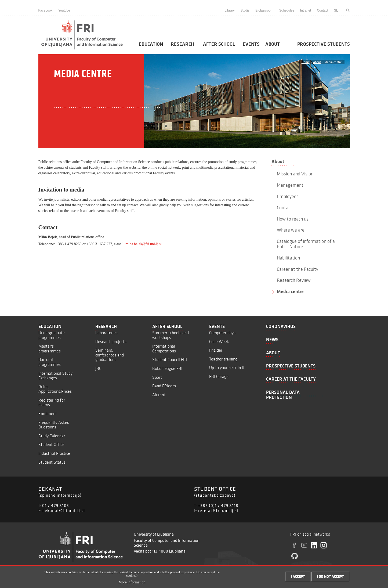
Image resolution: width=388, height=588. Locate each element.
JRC (98, 368)
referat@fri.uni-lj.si (218, 510)
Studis (245, 10)
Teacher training (223, 359)
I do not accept (330, 578)
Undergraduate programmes (52, 335)
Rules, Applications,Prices (55, 389)
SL (336, 10)
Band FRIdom (164, 386)
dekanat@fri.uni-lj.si (64, 510)
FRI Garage (219, 376)
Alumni (159, 395)
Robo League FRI (167, 368)
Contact (322, 10)
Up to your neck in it (227, 368)
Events (251, 44)
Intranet (306, 10)
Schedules (287, 10)
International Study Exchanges (55, 376)
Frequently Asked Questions (54, 425)
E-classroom (264, 10)
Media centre (290, 291)
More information (132, 583)
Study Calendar (52, 436)
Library (230, 10)
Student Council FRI (170, 360)
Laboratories (106, 333)
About (273, 44)
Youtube (64, 10)
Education (151, 44)
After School (219, 44)
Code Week (219, 342)
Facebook (46, 10)
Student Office (51, 444)
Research (182, 44)
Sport (157, 377)
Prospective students (324, 44)
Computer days (222, 333)
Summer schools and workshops (171, 335)
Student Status (52, 462)
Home (306, 62)
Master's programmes (50, 349)
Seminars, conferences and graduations (110, 355)
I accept (298, 578)
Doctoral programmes (50, 362)
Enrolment (48, 414)
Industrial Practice (54, 453)
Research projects (111, 342)
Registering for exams (52, 403)
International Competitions (164, 349)
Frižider (216, 350)
